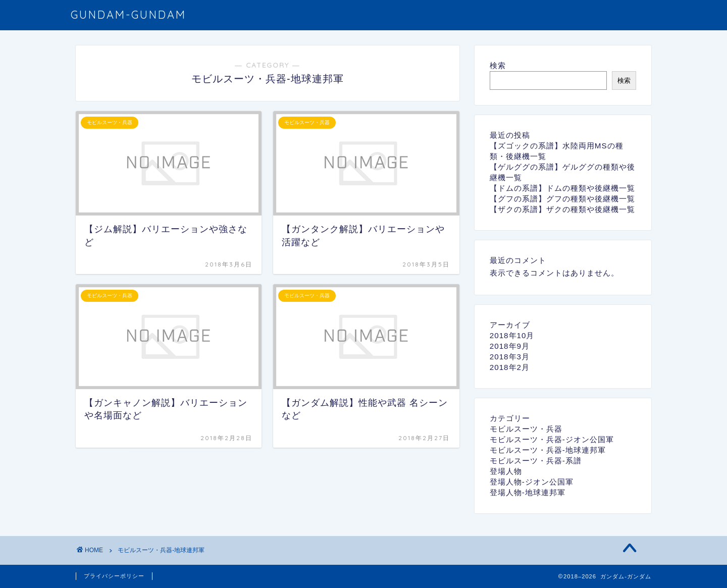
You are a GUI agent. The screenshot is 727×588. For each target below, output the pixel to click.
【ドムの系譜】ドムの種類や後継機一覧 (562, 188)
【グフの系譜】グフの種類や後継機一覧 (562, 199)
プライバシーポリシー (114, 576)
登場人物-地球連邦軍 (528, 492)
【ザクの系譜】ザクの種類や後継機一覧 (562, 209)
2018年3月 (510, 357)
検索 (498, 65)
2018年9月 (510, 346)
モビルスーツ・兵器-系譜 (536, 461)
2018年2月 (510, 367)
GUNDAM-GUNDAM (128, 14)
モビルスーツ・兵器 (526, 429)
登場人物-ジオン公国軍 (532, 482)
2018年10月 (512, 335)
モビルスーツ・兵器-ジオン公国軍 (552, 439)
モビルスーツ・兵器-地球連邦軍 (548, 450)
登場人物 (506, 471)
